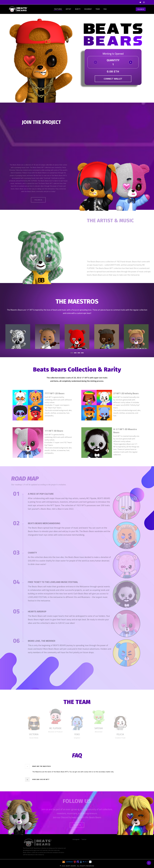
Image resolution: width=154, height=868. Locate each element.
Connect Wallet (113, 79)
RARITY (78, 9)
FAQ (105, 9)
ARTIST (68, 9)
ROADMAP (88, 9)
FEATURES (58, 9)
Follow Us (141, 9)
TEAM (98, 9)
